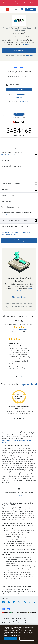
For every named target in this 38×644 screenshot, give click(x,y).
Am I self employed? (7, 207)
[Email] (19, 79)
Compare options (19, 118)
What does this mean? (8, 147)
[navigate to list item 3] (21, 369)
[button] (19, 146)
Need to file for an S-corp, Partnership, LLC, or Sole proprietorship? (19, 226)
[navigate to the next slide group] (25, 369)
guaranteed (25, 44)
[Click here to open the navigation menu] (3, 9)
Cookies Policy (10, 629)
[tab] (7, 114)
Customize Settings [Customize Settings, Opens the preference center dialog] (27, 639)
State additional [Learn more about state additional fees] (19, 135)
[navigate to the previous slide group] (13, 369)
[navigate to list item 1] (17, 369)
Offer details (30, 56)
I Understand (10, 639)
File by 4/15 (23, 2)
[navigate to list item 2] (19, 369)
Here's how (19, 488)
